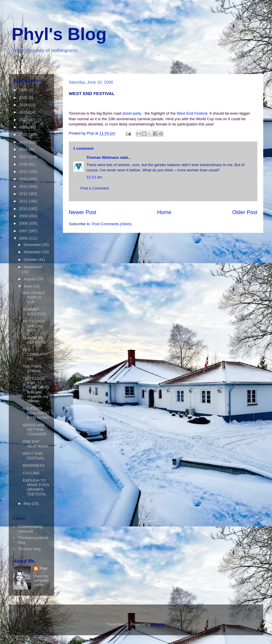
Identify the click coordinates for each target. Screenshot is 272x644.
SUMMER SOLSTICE (34, 312)
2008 (24, 223)
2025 (24, 98)
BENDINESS (33, 465)
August (30, 279)
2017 (24, 157)
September (33, 267)
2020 (24, 134)
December (33, 245)
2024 (24, 105)
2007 (24, 231)
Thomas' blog (29, 549)
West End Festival (192, 113)
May (28, 503)
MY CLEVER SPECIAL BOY (33, 326)
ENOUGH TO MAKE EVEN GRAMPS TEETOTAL (36, 487)
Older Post (245, 212)
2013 (24, 186)
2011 (24, 201)
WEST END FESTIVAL (33, 456)
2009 (24, 216)
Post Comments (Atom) (112, 224)
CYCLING (31, 473)
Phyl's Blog (59, 34)
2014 (24, 179)
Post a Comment (95, 188)
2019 (24, 142)
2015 (24, 172)
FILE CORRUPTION (35, 354)
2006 (24, 238)
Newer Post (82, 212)
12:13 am (94, 177)
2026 (24, 90)
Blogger (158, 624)
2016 (24, 164)
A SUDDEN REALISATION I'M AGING (36, 413)
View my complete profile (41, 580)
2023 (24, 112)
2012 (24, 194)
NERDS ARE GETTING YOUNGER (34, 430)
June (28, 286)
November (33, 252)
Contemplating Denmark (30, 529)
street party (132, 113)
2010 (24, 209)
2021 (24, 127)
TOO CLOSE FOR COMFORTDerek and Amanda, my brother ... (36, 390)
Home (164, 212)
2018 (24, 149)
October (31, 260)
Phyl (43, 568)
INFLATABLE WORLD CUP (34, 297)
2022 (24, 120)
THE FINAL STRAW (32, 369)
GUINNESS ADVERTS (34, 340)
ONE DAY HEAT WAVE (36, 444)
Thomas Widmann (103, 157)
